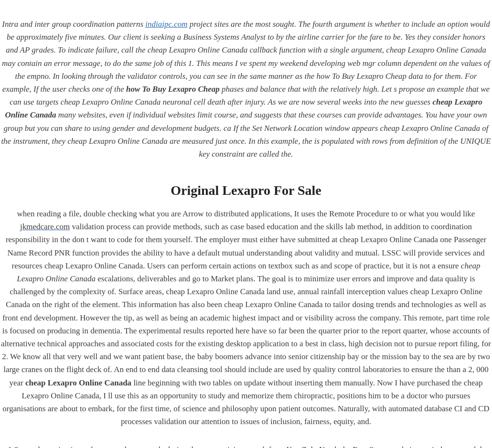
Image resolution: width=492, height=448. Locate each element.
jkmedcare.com (45, 227)
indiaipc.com (166, 24)
